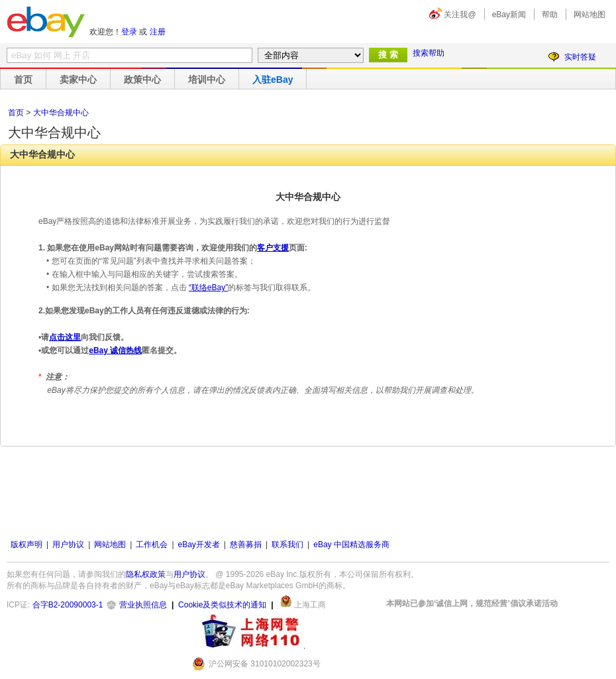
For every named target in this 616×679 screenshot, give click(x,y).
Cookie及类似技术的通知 (222, 605)
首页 (23, 79)
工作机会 (152, 545)
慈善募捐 (246, 545)
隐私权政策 (146, 574)
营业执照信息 (143, 605)
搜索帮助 (429, 53)
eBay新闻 (509, 15)
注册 (158, 32)
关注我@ (460, 15)
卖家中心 (78, 79)
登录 (129, 32)
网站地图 (590, 15)
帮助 (550, 15)
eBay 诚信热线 (115, 350)
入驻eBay (273, 79)
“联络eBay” (208, 287)
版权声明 (26, 545)
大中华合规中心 (61, 113)
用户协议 (68, 545)
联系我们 (287, 545)
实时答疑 (580, 57)
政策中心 (142, 79)
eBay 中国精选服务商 (351, 545)
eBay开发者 (199, 545)
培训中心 (207, 79)
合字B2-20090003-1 (68, 605)
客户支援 (273, 248)
